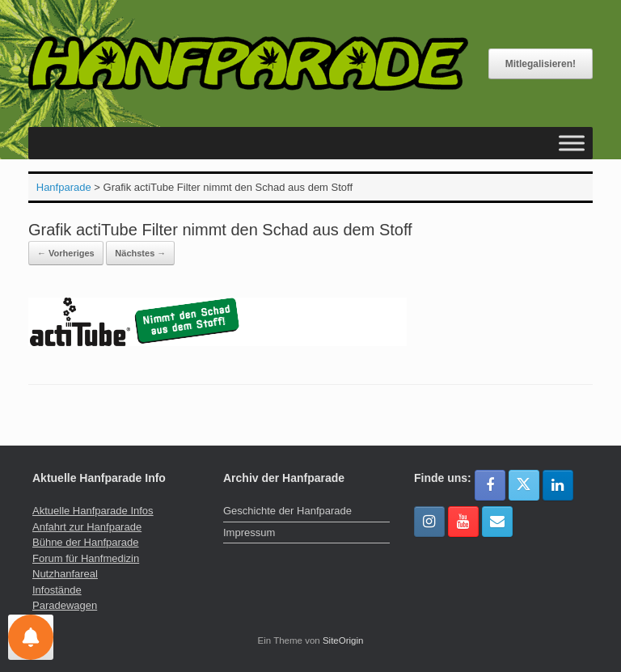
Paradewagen (65, 605)
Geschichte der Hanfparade (287, 511)
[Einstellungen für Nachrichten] (31, 637)
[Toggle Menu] (572, 144)
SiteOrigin (343, 640)
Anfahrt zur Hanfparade (87, 527)
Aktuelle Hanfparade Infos (93, 511)
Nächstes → (140, 253)
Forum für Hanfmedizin (86, 558)
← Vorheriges (66, 253)
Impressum (249, 533)
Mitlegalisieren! (541, 64)
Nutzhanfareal (65, 574)
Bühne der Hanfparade (86, 542)
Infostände (57, 590)
